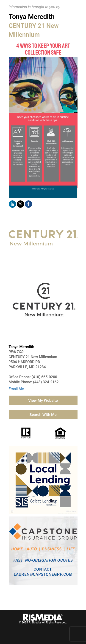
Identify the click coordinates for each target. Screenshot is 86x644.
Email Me (16, 389)
